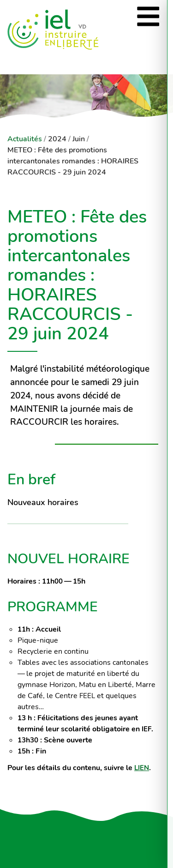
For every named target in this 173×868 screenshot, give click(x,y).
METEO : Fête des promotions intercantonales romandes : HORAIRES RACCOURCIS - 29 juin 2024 (73, 161)
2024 (57, 139)
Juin (79, 139)
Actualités (25, 139)
